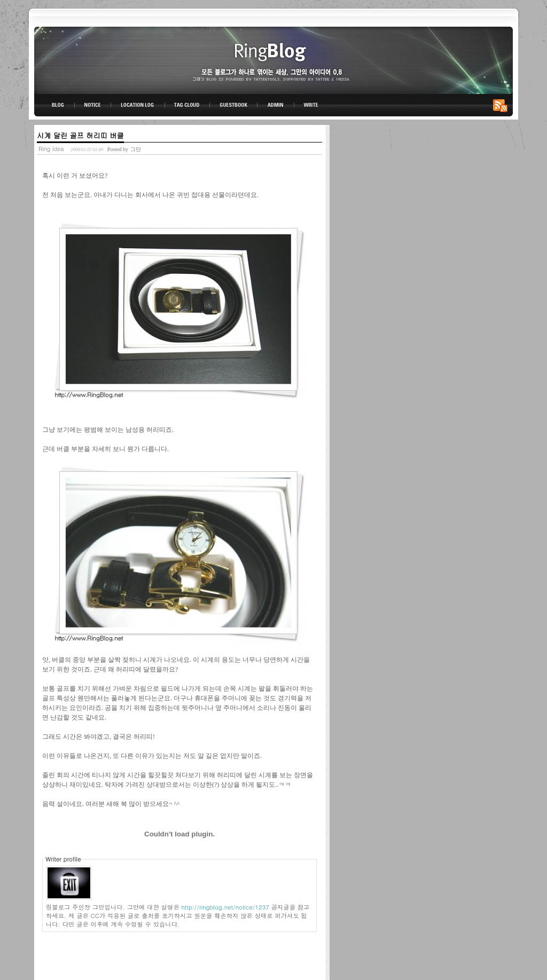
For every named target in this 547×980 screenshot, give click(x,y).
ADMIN (276, 105)
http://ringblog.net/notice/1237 (225, 907)
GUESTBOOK (234, 105)
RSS (502, 105)
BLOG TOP (54, 105)
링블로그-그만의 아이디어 (273, 60)
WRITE (310, 105)
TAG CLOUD (187, 105)
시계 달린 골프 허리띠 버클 (80, 135)
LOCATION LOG (138, 105)
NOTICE (93, 105)
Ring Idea (51, 149)
